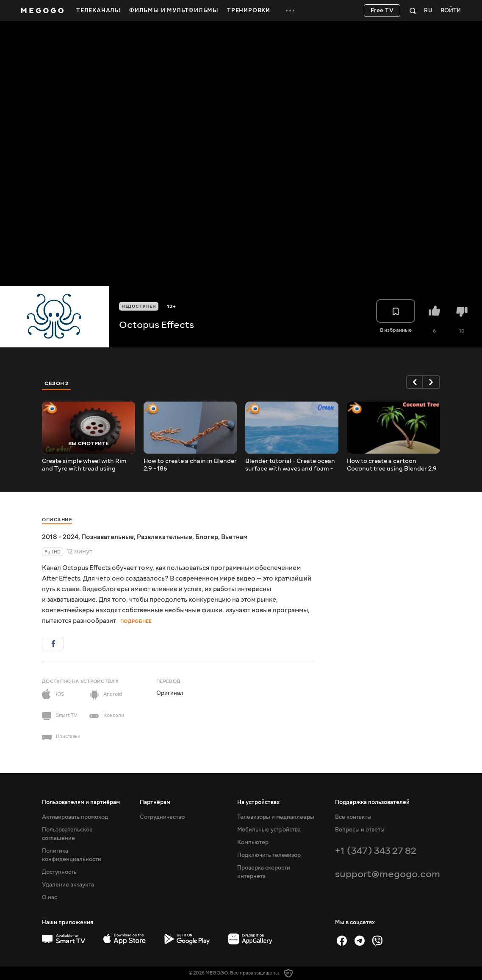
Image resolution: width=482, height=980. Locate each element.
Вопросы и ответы (360, 830)
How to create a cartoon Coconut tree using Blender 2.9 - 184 (392, 465)
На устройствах (258, 802)
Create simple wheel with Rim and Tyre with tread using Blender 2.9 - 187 (84, 465)
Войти (451, 11)
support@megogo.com (388, 874)
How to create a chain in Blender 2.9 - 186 (190, 465)
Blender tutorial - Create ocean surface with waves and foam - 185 (290, 465)
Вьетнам (234, 537)
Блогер (207, 537)
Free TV (382, 11)
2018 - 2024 (60, 537)
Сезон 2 (57, 383)
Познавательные (108, 537)
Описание (57, 520)
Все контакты (353, 817)
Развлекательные (165, 537)
